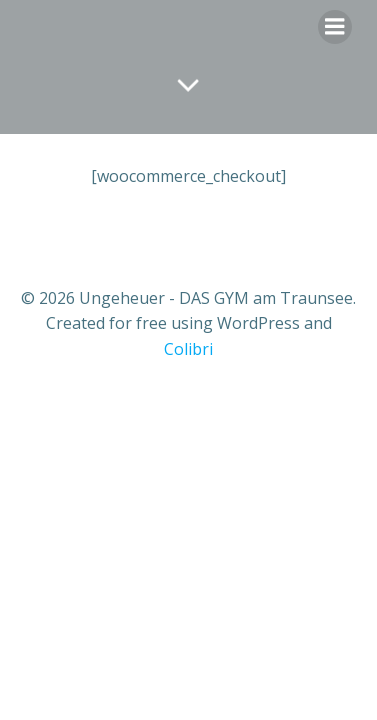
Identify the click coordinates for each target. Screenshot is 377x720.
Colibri (188, 349)
